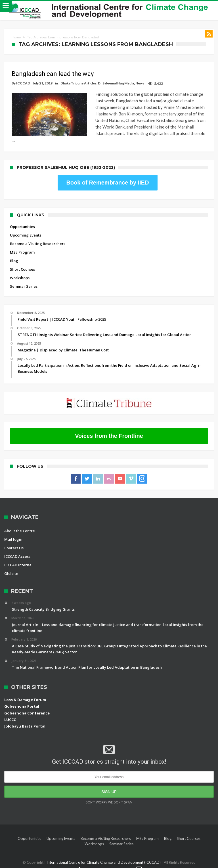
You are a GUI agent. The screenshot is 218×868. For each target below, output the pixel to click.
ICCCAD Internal (18, 558)
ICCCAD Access (17, 550)
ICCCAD (23, 83)
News (140, 83)
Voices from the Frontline (109, 429)
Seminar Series (24, 280)
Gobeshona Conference (27, 707)
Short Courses (22, 263)
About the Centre (20, 524)
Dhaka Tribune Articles (78, 83)
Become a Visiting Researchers (38, 237)
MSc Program (22, 246)
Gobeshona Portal (22, 700)
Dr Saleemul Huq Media (116, 83)
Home (16, 37)
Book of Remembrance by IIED (107, 176)
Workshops (20, 271)
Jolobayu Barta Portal (25, 720)
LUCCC (10, 713)
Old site (11, 567)
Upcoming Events (26, 229)
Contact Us (14, 541)
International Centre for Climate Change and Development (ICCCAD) (104, 856)
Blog (14, 254)
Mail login (13, 533)
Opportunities (22, 220)
